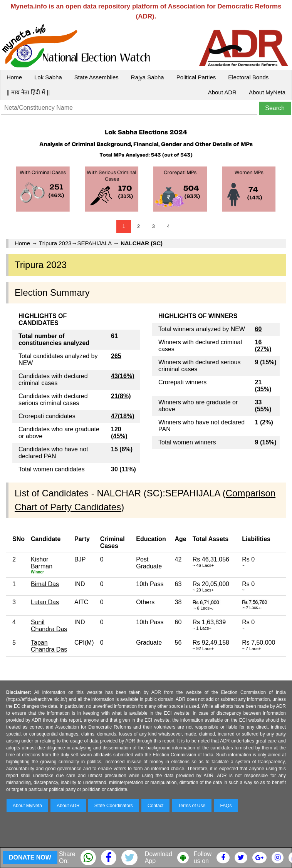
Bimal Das (45, 584)
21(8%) (121, 396)
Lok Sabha (48, 77)
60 (258, 329)
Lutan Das (45, 602)
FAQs (226, 806)
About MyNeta (267, 92)
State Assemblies (96, 77)
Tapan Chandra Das (49, 646)
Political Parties (196, 77)
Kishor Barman (42, 563)
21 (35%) (263, 386)
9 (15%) (266, 362)
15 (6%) (122, 449)
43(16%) (123, 376)
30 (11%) (123, 469)
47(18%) (123, 416)
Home (14, 77)
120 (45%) (119, 433)
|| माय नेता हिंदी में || (28, 92)
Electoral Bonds (248, 77)
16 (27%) (263, 346)
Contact (155, 806)
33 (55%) (263, 406)
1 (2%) (264, 422)
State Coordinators (114, 806)
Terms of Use (192, 806)
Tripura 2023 (55, 243)
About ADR (222, 92)
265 (116, 356)
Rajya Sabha (148, 77)
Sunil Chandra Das (49, 626)
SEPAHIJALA (95, 243)
